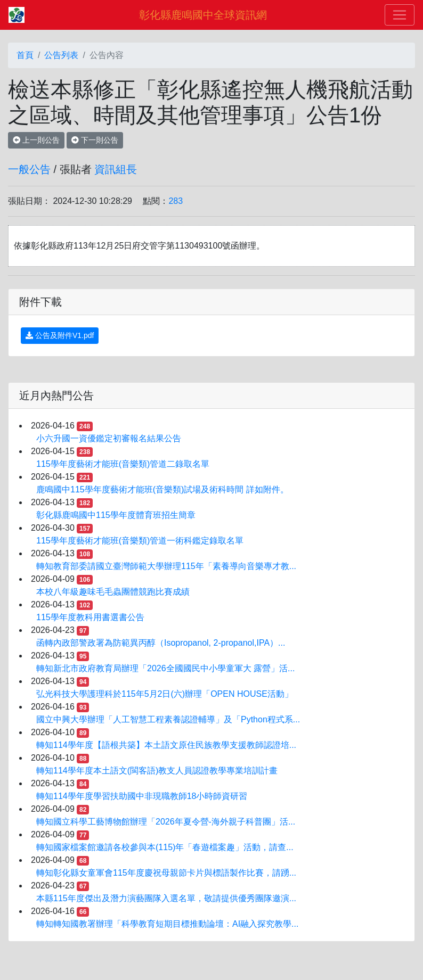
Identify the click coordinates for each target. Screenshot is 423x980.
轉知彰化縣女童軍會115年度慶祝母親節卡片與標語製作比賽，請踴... (166, 873)
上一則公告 (36, 140)
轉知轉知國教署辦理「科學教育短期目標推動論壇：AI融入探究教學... (167, 924)
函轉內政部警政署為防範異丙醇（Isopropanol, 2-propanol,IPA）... (161, 643)
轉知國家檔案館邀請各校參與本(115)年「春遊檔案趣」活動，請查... (165, 847)
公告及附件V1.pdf (60, 335)
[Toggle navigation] (400, 15)
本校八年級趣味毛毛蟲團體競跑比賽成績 (113, 592)
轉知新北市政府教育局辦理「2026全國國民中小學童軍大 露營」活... (165, 668)
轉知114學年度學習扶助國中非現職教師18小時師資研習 (142, 796)
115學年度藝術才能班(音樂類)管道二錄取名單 (123, 464)
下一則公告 (95, 140)
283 (176, 201)
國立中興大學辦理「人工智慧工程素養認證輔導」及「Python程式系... (168, 719)
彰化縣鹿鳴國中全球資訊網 (203, 15)
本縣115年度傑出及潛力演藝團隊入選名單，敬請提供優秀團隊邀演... (166, 898)
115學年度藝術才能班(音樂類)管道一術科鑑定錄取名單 (140, 541)
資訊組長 (116, 169)
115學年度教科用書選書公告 (90, 617)
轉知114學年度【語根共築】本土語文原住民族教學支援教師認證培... (166, 745)
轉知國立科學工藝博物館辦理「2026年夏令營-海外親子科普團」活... (166, 822)
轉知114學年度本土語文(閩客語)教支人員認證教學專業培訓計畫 (157, 771)
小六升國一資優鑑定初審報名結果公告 (109, 438)
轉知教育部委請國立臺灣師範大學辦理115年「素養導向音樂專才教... (166, 566)
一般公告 (29, 169)
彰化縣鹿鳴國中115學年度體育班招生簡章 (116, 515)
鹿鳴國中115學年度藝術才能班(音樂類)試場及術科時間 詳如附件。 (162, 489)
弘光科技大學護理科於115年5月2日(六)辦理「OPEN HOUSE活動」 (165, 694)
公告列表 (61, 55)
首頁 (25, 55)
